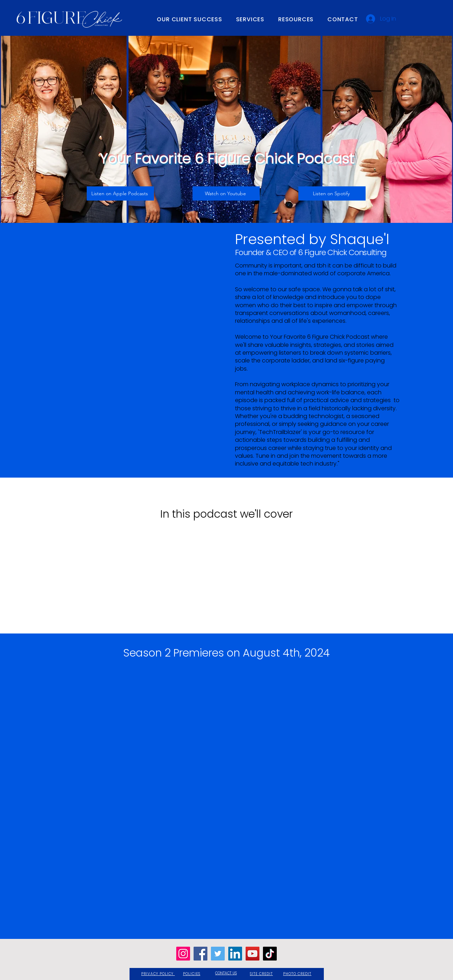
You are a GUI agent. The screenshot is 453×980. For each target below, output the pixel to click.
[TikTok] (270, 954)
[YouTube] (253, 954)
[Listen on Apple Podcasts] (120, 193)
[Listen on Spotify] (332, 193)
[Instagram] (183, 954)
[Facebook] (200, 954)
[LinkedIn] (235, 954)
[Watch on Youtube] (226, 193)
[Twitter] (218, 954)
